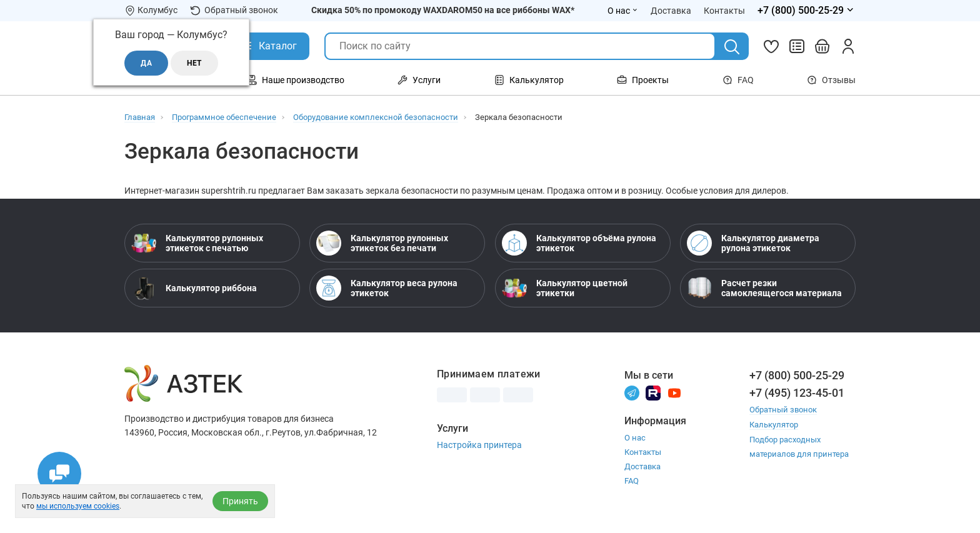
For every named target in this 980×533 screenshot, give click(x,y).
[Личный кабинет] (848, 46)
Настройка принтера (479, 445)
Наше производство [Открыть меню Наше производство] (296, 80)
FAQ (738, 80)
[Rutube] (653, 392)
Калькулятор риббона (194, 288)
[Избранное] (771, 46)
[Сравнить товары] (797, 46)
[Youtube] (674, 392)
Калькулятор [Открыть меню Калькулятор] (529, 80)
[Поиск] (732, 47)
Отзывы (831, 80)
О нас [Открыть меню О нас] (623, 11)
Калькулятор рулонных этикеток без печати (382, 243)
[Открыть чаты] (59, 474)
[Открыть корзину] (822, 46)
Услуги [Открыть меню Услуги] (419, 80)
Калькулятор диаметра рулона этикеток (753, 243)
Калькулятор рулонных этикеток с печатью (197, 243)
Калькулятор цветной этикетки (565, 288)
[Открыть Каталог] (268, 46)
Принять (240, 501)
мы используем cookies (78, 506)
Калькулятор (774, 424)
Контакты (643, 452)
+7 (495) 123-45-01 (797, 393)
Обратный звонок (234, 10)
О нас (635, 438)
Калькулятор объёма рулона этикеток (579, 243)
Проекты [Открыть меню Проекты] (643, 80)
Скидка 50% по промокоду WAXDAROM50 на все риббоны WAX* (443, 10)
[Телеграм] (632, 392)
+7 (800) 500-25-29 (797, 375)
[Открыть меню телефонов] (807, 11)
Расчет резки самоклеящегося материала (764, 288)
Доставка (642, 466)
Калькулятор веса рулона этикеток (387, 288)
